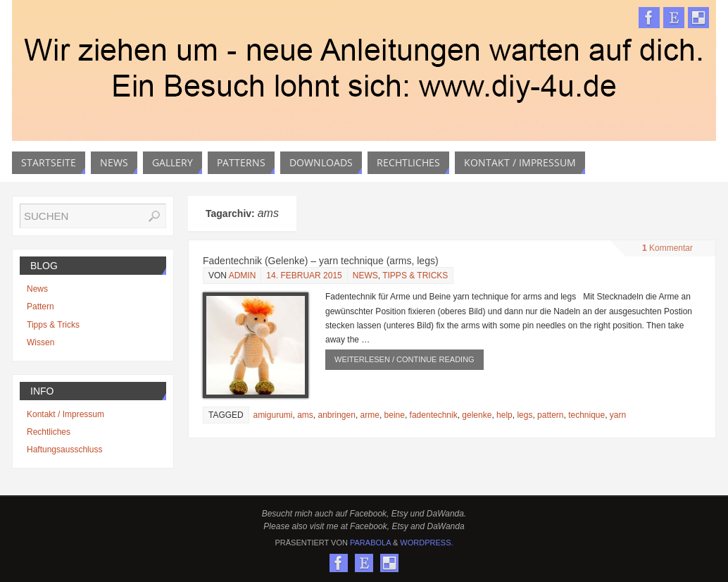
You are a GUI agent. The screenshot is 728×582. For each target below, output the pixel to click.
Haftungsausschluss (64, 450)
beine (395, 415)
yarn (618, 415)
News (365, 275)
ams (305, 415)
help (504, 415)
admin (243, 275)
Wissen (40, 342)
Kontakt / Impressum (65, 414)
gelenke (477, 415)
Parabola (370, 543)
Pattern (40, 307)
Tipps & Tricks (415, 275)
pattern (550, 415)
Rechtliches (49, 432)
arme (370, 415)
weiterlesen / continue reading (404, 359)
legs (525, 415)
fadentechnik (434, 415)
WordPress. (426, 543)
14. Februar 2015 (304, 275)
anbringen (336, 415)
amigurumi (272, 415)
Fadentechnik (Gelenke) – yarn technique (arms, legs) (321, 261)
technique (586, 415)
